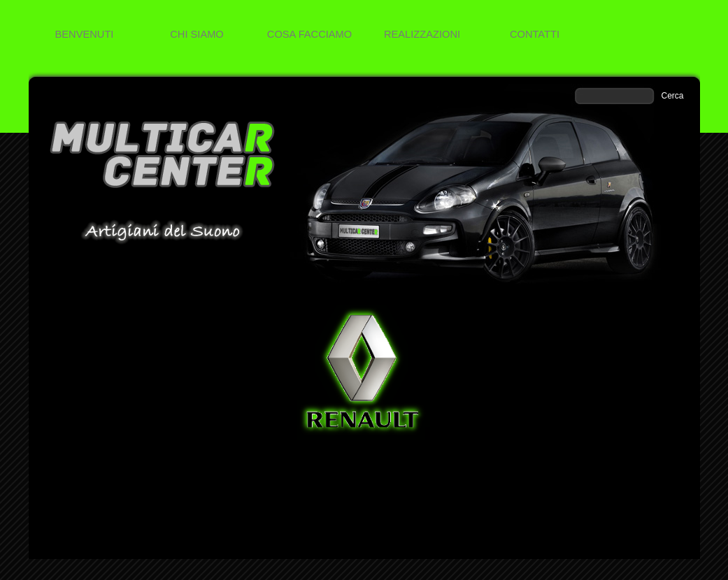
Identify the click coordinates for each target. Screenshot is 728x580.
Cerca (673, 96)
